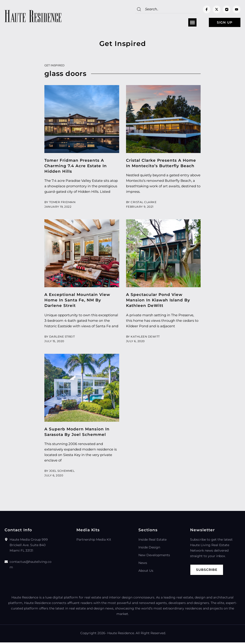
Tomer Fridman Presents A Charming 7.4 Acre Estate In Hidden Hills (76, 167)
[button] (185, 23)
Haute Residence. (121, 635)
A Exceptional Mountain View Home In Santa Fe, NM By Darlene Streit (77, 301)
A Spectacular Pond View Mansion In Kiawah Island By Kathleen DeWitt (158, 301)
